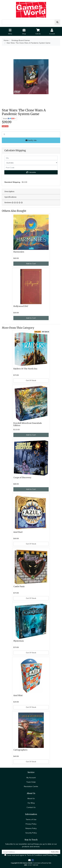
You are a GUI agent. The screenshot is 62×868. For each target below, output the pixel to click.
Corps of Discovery (22, 478)
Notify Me (31, 140)
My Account (31, 778)
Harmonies (19, 252)
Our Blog (31, 803)
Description (9, 191)
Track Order (31, 782)
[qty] (31, 158)
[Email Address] (26, 852)
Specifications (10, 197)
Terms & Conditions (35, 855)
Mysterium (19, 641)
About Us (31, 798)
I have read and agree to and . (31, 855)
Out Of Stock (31, 380)
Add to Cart (31, 264)
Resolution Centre (31, 786)
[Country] (31, 163)
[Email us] (29, 860)
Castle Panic (19, 586)
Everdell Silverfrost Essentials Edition (28, 424)
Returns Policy (31, 828)
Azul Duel (18, 532)
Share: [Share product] (9, 119)
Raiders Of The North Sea (25, 369)
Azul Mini (18, 695)
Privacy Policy (31, 824)
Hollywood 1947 (21, 306)
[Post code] (31, 168)
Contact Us (31, 807)
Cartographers (20, 750)
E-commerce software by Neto (42, 863)
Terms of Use (31, 819)
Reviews (14, 203)
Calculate (31, 172)
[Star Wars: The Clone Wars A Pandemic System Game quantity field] (31, 134)
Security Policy (31, 833)
